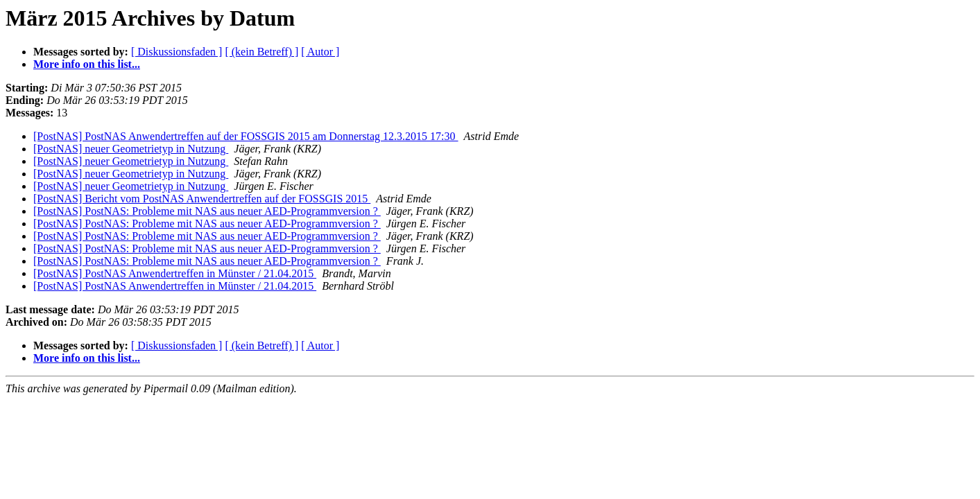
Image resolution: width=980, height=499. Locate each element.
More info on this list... (87, 64)
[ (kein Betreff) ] (261, 52)
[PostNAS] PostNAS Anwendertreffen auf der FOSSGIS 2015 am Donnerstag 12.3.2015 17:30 (246, 136)
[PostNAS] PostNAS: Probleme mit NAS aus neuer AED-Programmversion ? (207, 211)
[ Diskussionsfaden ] (177, 52)
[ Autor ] (320, 52)
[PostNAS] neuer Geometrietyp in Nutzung (131, 149)
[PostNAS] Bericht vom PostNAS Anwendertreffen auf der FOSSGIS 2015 (202, 199)
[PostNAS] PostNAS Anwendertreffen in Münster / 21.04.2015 (175, 273)
